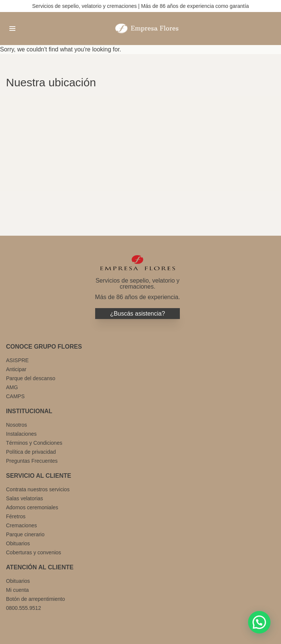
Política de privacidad (31, 452)
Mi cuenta (17, 590)
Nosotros (16, 425)
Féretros (16, 516)
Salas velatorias (25, 498)
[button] (259, 622)
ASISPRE (17, 360)
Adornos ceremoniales (32, 507)
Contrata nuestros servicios (38, 489)
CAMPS (15, 396)
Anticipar (16, 369)
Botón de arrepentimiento (35, 599)
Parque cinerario (25, 534)
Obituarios (18, 543)
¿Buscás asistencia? (138, 314)
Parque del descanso (31, 378)
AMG (12, 387)
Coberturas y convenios (34, 552)
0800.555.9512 (23, 608)
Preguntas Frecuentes (32, 461)
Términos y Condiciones (34, 443)
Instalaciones (21, 434)
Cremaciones (21, 525)
